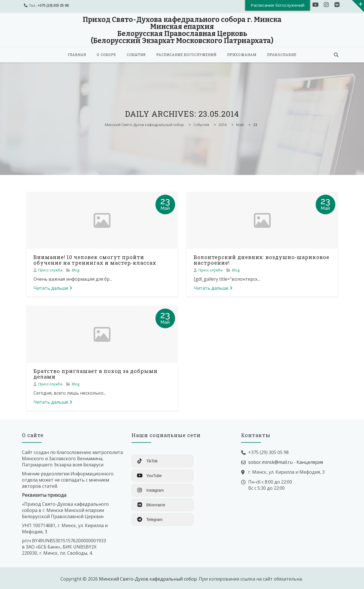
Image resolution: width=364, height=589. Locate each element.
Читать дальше (53, 288)
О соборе (106, 55)
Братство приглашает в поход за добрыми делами (96, 374)
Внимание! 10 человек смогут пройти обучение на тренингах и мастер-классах (95, 260)
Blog (76, 270)
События (136, 55)
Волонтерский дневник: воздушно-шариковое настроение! (262, 260)
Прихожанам (242, 55)
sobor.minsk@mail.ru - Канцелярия (286, 462)
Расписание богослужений (186, 55)
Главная (77, 55)
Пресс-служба (50, 270)
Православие (282, 55)
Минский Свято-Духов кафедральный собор (148, 579)
